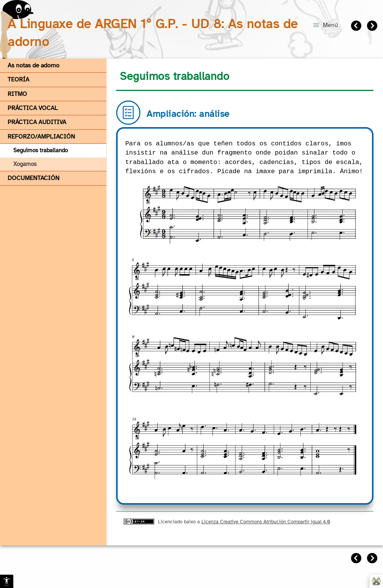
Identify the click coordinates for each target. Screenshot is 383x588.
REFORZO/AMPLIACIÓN (41, 137)
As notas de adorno (34, 65)
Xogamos (25, 164)
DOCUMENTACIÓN (34, 178)
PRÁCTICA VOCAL (33, 108)
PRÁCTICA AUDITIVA (37, 122)
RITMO (17, 94)
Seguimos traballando (41, 150)
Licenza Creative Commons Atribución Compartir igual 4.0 (266, 522)
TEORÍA (18, 80)
